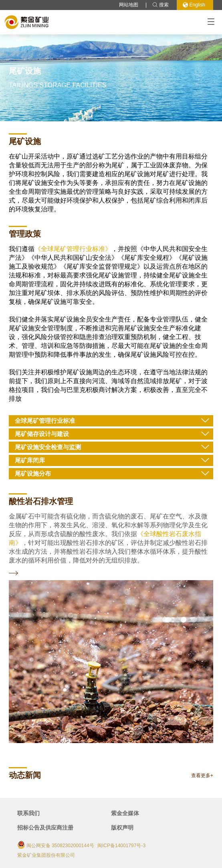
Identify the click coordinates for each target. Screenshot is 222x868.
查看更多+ (202, 776)
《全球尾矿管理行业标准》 (73, 249)
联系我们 (28, 813)
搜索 (160, 5)
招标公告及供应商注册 (45, 828)
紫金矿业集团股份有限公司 (46, 855)
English (194, 5)
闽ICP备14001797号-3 (121, 846)
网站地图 (129, 5)
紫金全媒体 (125, 813)
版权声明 (122, 828)
